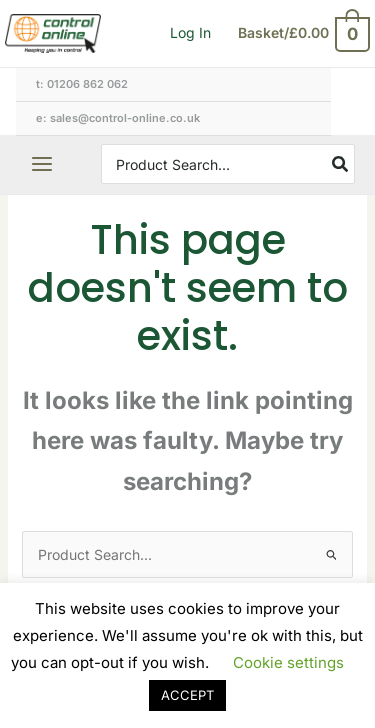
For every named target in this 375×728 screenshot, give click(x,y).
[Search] (341, 164)
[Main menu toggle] (42, 164)
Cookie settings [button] (288, 662)
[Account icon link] (190, 33)
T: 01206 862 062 (82, 84)
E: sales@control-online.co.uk (118, 118)
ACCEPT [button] (187, 695)
